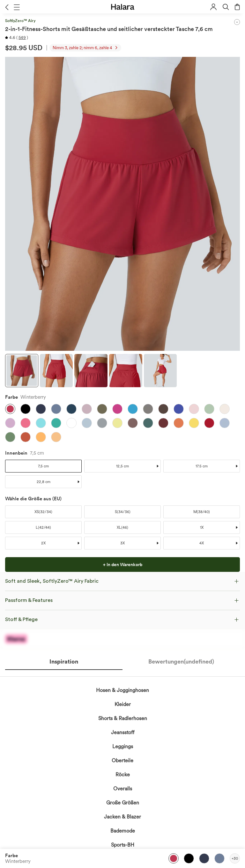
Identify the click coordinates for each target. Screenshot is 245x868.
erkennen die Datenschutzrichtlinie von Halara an (117, 618)
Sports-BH (123, 845)
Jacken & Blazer (122, 817)
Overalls (123, 789)
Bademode (123, 831)
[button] (7, 7)
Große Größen (123, 803)
